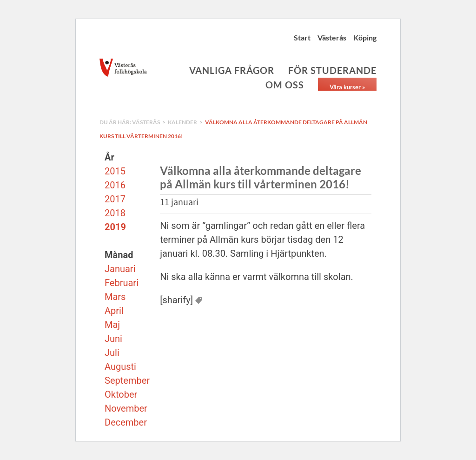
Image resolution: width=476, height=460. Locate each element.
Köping (365, 37)
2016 (115, 185)
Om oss (285, 85)
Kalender (182, 122)
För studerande (332, 70)
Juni (113, 339)
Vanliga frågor (232, 70)
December (126, 422)
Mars (115, 297)
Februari (122, 283)
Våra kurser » (347, 87)
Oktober (121, 394)
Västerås (332, 37)
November (126, 408)
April (114, 311)
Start (302, 37)
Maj (112, 325)
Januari (120, 269)
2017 (115, 199)
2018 (115, 213)
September (127, 380)
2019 (115, 227)
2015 (115, 171)
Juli (112, 353)
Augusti (120, 367)
